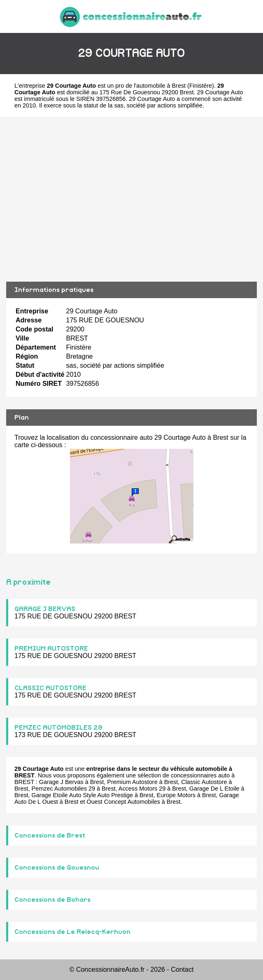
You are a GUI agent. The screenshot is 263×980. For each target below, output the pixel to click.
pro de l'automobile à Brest (150, 86)
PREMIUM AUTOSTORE (51, 649)
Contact (182, 969)
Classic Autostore (204, 782)
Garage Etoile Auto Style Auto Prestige (82, 795)
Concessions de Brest (50, 835)
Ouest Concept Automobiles (123, 802)
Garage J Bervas (61, 782)
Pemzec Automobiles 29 (63, 789)
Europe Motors (176, 795)
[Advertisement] (131, 199)
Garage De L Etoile (214, 789)
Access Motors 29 (142, 789)
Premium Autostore (132, 782)
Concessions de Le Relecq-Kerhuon (72, 932)
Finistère (201, 86)
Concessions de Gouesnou (57, 868)
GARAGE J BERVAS (45, 609)
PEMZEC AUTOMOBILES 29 (58, 728)
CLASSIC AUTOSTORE (50, 688)
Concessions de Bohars (52, 900)
